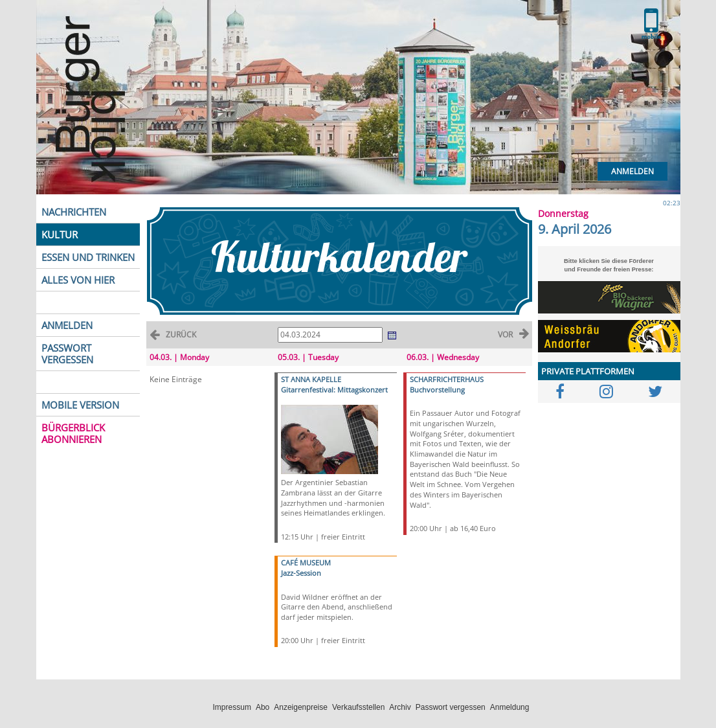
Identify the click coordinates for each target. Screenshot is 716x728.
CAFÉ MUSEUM (306, 563)
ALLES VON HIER (78, 280)
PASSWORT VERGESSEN (67, 354)
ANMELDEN (67, 325)
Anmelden (632, 171)
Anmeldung (510, 707)
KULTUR (60, 234)
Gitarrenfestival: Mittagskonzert (334, 390)
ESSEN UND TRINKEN (88, 257)
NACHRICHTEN (74, 212)
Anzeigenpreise (301, 707)
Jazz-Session (301, 573)
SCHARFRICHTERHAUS (447, 379)
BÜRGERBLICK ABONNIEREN (73, 433)
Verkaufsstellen (358, 707)
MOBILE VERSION (80, 405)
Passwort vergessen (451, 707)
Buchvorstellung (437, 390)
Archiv (400, 707)
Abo (263, 707)
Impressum (232, 707)
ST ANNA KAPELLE (311, 379)
